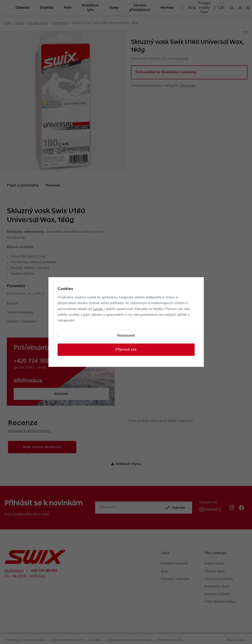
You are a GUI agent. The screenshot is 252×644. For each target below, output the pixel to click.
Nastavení (126, 336)
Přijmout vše (126, 350)
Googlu (98, 309)
